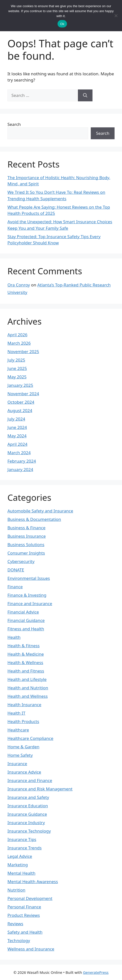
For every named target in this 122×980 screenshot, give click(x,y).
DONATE (16, 570)
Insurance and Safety (28, 797)
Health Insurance (24, 705)
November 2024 (23, 394)
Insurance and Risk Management (40, 789)
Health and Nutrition (28, 688)
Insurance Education (28, 806)
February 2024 (22, 461)
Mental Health (21, 873)
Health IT (16, 713)
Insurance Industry (26, 823)
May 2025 (17, 377)
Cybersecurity (21, 561)
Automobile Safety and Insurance (40, 511)
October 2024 (21, 402)
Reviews (15, 924)
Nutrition (16, 890)
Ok (62, 24)
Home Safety (20, 755)
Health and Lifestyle (27, 679)
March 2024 (19, 453)
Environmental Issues (29, 578)
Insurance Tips (22, 839)
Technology (19, 940)
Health (14, 637)
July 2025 (16, 360)
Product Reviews (24, 915)
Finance (15, 587)
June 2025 (17, 368)
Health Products (23, 721)
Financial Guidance (26, 620)
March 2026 (19, 343)
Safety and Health (25, 932)
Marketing (18, 865)
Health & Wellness (25, 662)
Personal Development (30, 898)
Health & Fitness (24, 646)
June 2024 (17, 427)
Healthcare (18, 730)
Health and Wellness (28, 696)
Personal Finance (24, 907)
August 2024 (20, 410)
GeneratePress (96, 972)
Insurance (17, 764)
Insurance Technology (29, 831)
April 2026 (17, 335)
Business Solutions (26, 545)
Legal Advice (20, 856)
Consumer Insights (26, 553)
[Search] (85, 95)
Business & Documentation (34, 519)
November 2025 (23, 351)
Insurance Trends (25, 848)
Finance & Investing (27, 595)
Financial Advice (23, 612)
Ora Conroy (19, 285)
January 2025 (20, 385)
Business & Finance (26, 528)
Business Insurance (27, 536)
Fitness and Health (26, 629)
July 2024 (16, 419)
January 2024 (20, 469)
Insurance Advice (24, 772)
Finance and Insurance (30, 603)
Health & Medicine (26, 654)
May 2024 (17, 436)
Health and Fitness (26, 671)
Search (14, 124)
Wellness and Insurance (31, 949)
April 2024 (17, 444)
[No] (116, 16)
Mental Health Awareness (33, 882)
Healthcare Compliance (30, 738)
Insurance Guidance (27, 814)
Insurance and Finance (30, 780)
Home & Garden (23, 747)
